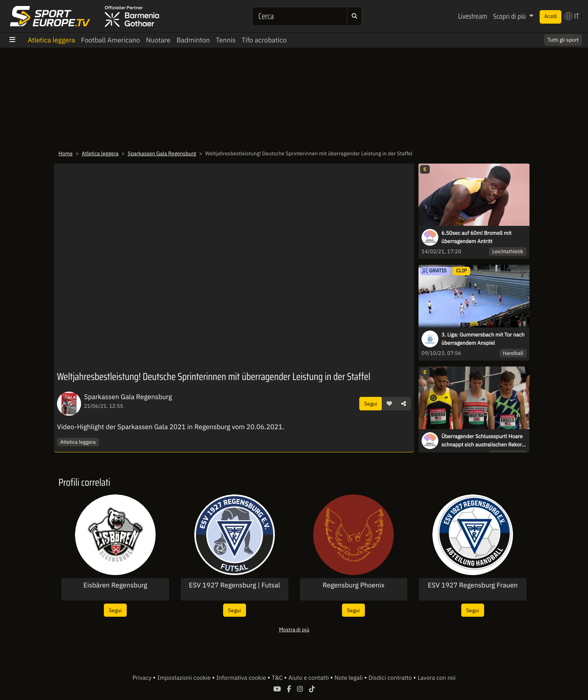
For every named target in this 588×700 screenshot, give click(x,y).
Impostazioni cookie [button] (184, 678)
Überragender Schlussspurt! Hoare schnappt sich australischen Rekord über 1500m (483, 441)
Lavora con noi (436, 678)
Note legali (349, 678)
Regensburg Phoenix (353, 585)
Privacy (143, 678)
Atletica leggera (51, 40)
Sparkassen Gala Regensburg (162, 153)
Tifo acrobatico (264, 40)
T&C (278, 678)
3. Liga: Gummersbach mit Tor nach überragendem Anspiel (483, 339)
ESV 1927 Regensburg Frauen (473, 585)
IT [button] (572, 16)
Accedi (551, 17)
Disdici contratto (391, 678)
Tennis (226, 40)
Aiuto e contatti (309, 678)
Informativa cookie (242, 678)
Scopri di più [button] (510, 16)
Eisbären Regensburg (115, 585)
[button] (389, 404)
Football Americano (110, 40)
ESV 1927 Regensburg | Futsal (235, 585)
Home (66, 153)
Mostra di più (294, 629)
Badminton (193, 40)
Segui (371, 403)
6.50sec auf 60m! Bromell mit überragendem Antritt (476, 237)
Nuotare (158, 40)
